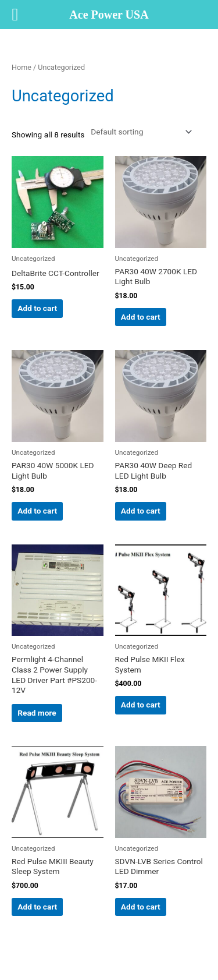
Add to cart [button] (37, 308)
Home (22, 67)
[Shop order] (139, 132)
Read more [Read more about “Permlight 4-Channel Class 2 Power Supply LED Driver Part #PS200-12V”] (37, 713)
